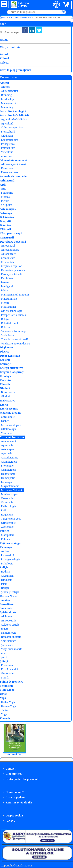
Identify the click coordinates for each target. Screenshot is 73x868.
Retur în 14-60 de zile (19, 803)
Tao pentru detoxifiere (39, 674)
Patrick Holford (46, 48)
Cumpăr (13, 70)
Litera (39, 53)
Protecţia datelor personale (22, 779)
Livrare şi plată (15, 797)
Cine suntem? (14, 774)
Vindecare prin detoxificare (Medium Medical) (14, 672)
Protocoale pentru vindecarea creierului (14, 713)
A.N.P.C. (11, 821)
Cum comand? (15, 792)
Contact (11, 769)
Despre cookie (14, 816)
